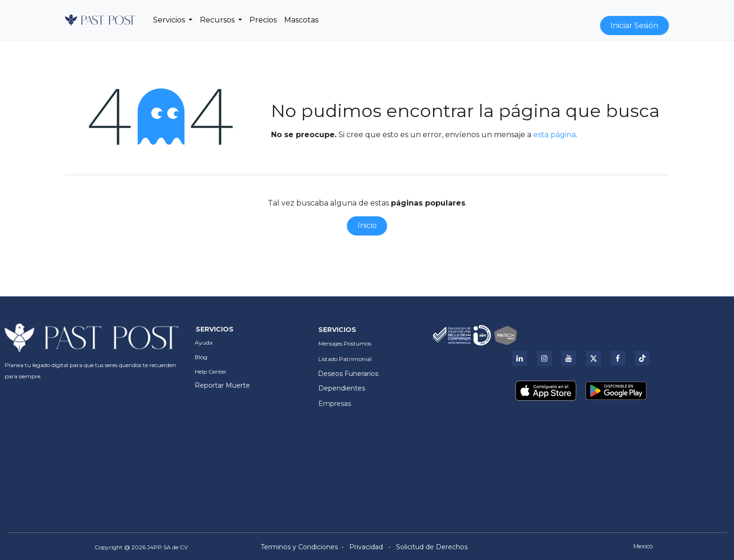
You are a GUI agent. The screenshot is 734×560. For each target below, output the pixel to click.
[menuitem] (173, 20)
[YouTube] (569, 358)
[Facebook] (618, 358)
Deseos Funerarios (348, 374)
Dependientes (342, 388)
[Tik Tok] (642, 358)
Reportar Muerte (222, 385)
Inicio (367, 225)
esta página (554, 135)
